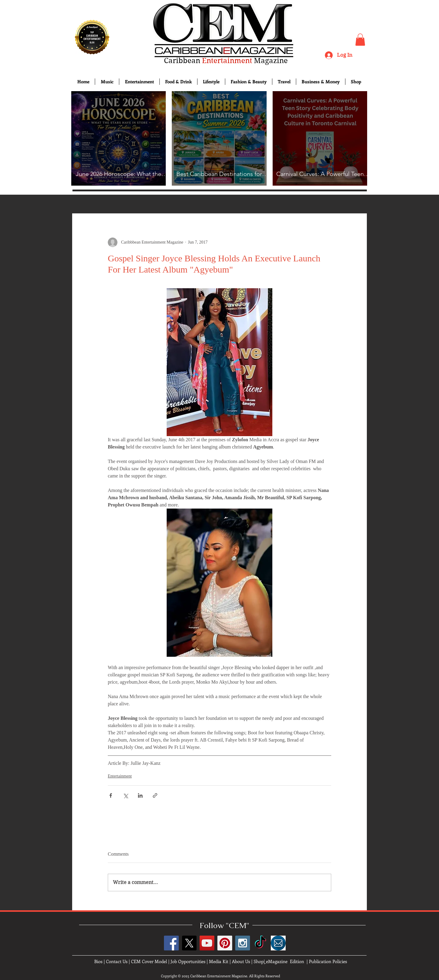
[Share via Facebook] (111, 795)
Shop (259, 961)
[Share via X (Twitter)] (125, 795)
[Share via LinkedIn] (140, 795)
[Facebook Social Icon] (171, 943)
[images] (278, 943)
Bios (98, 961)
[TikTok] (260, 943)
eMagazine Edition (285, 961)
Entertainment (120, 776)
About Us (241, 961)
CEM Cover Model (149, 961)
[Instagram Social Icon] (243, 943)
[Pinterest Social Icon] (225, 943)
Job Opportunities (188, 961)
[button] (360, 40)
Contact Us (117, 961)
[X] (189, 943)
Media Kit (219, 961)
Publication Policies (328, 961)
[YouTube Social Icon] (207, 943)
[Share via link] (155, 795)
